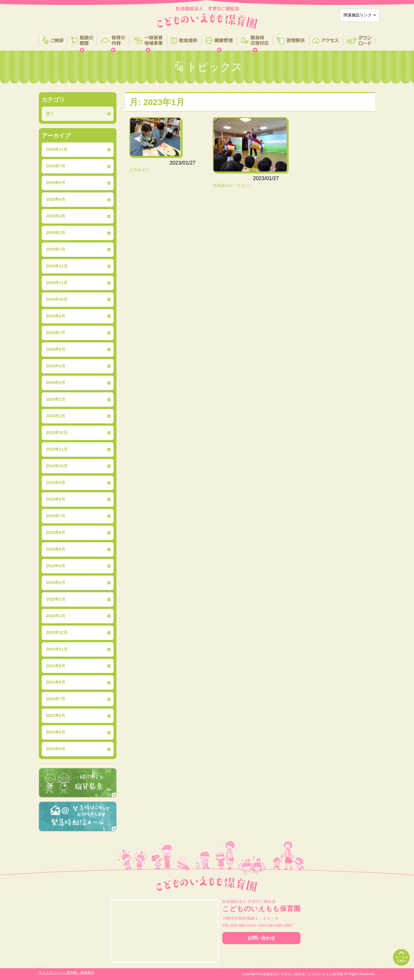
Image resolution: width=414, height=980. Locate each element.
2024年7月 (56, 333)
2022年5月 (56, 549)
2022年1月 (56, 616)
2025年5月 (56, 183)
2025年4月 (56, 199)
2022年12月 (57, 433)
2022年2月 (56, 599)
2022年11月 (57, 449)
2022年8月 (56, 499)
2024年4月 (56, 366)
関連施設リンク (360, 15)
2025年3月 (56, 216)
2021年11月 (57, 649)
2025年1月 (56, 249)
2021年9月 (56, 666)
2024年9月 (56, 316)
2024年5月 (56, 349)
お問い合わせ (261, 938)
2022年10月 (57, 466)
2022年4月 (56, 566)
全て (50, 113)
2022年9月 (56, 483)
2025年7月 (56, 166)
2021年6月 (56, 715)
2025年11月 (57, 149)
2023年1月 (56, 416)
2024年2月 (56, 399)
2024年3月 (56, 383)
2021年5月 (56, 732)
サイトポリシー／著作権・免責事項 (66, 973)
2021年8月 (56, 682)
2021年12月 (57, 632)
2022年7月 (56, 516)
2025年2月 (56, 233)
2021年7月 (56, 699)
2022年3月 (56, 582)
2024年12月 (57, 266)
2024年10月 (57, 299)
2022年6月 (56, 533)
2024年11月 (57, 283)
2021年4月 (56, 749)
